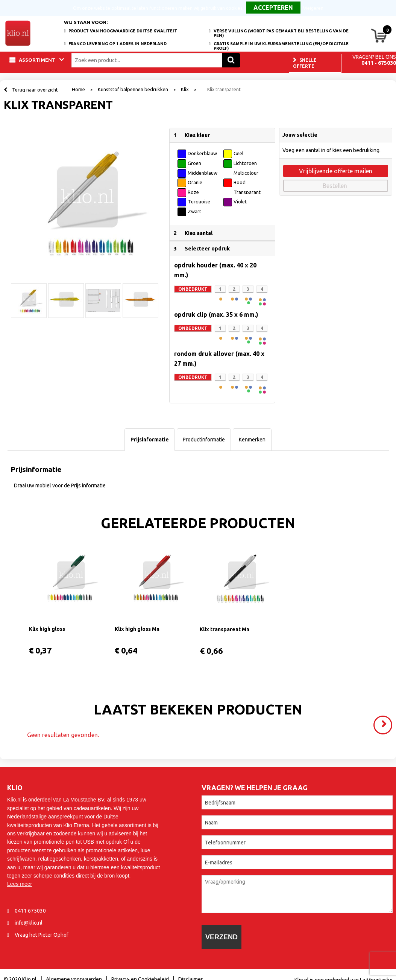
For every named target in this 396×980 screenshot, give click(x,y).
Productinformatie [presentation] (204, 440)
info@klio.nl (29, 923)
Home (78, 89)
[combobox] (149, 60)
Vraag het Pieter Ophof (42, 935)
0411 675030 (30, 911)
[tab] (150, 440)
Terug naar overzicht (35, 90)
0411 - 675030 (379, 63)
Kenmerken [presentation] (252, 440)
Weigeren (313, 8)
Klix (185, 89)
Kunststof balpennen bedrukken (133, 89)
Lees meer (20, 884)
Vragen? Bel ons (374, 57)
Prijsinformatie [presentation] (150, 440)
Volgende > (385, 722)
